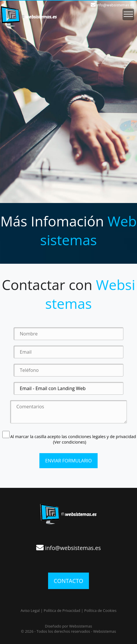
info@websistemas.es (115, 5)
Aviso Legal (30, 610)
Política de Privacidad (62, 610)
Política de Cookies (100, 610)
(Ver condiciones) (70, 442)
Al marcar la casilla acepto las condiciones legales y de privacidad (69, 437)
